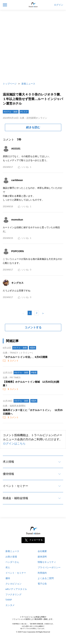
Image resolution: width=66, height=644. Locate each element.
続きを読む (33, 127)
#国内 (32, 348)
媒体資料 (42, 557)
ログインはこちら (14, 444)
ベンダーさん (12, 562)
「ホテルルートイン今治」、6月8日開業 (25, 357)
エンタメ (10, 605)
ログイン (59, 5)
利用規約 (42, 573)
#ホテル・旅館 (11, 112)
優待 (8, 578)
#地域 (34, 373)
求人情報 (8, 462)
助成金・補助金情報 (15, 498)
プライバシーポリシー (49, 567)
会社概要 (42, 551)
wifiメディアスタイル (16, 589)
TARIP (9, 600)
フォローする (36, 540)
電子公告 (42, 584)
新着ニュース (28, 84)
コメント (13, 361)
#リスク (24, 112)
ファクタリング (13, 595)
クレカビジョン (13, 584)
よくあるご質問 (46, 578)
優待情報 (8, 474)
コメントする (33, 327)
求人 (8, 567)
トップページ (10, 84)
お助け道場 (11, 557)
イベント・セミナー (15, 486)
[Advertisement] (33, 45)
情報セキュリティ (47, 562)
